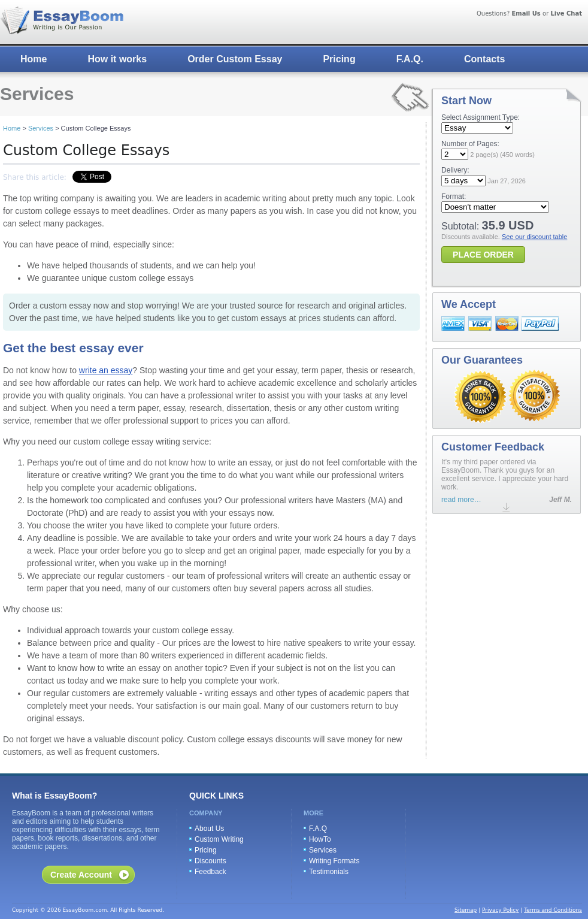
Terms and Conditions (553, 910)
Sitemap (466, 910)
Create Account (81, 875)
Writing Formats (334, 861)
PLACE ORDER (483, 255)
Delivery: (455, 170)
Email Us (526, 13)
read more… (461, 500)
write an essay (106, 370)
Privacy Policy (500, 910)
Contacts (484, 59)
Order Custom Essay (235, 59)
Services (41, 128)
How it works (117, 59)
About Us (209, 829)
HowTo (320, 839)
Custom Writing (219, 839)
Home (34, 59)
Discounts (210, 861)
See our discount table (534, 237)
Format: (454, 197)
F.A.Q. (410, 59)
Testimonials (329, 872)
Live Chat (566, 13)
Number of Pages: (470, 144)
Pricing (339, 59)
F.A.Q (318, 829)
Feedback (210, 872)
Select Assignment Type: (481, 117)
